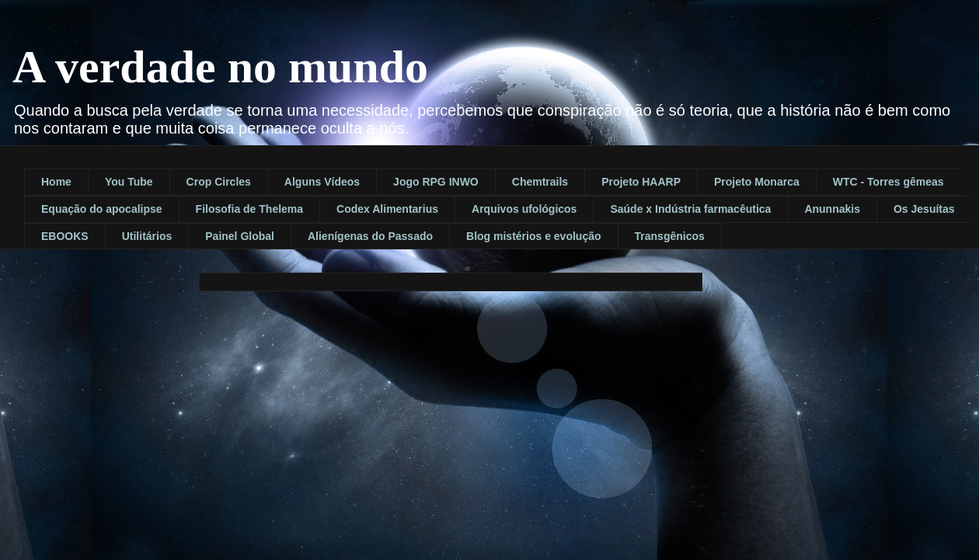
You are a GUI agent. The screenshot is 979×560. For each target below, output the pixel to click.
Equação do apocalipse (102, 209)
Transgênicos (670, 236)
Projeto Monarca (757, 182)
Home (56, 182)
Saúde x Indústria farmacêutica (690, 209)
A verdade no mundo (220, 67)
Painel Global (240, 236)
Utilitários (147, 236)
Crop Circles (219, 182)
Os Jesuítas (924, 209)
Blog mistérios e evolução (534, 236)
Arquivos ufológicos (524, 209)
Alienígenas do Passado (370, 236)
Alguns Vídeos (322, 182)
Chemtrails (540, 182)
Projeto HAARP (641, 182)
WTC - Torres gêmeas (888, 182)
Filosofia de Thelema (249, 209)
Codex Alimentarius (387, 209)
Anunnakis (832, 209)
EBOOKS (65, 236)
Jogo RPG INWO (436, 182)
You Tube (129, 182)
